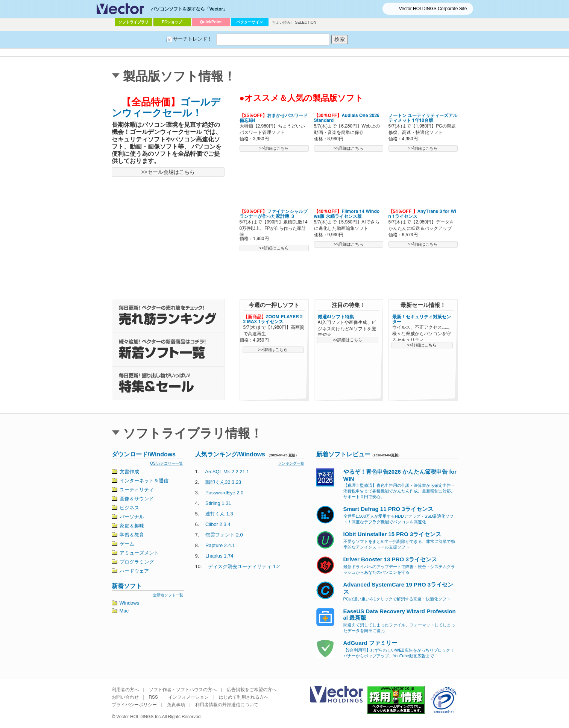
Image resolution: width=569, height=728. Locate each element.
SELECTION (306, 22)
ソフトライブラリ (134, 22)
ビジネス (129, 508)
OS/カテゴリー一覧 (166, 463)
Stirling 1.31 (218, 503)
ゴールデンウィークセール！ (166, 107)
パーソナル (132, 517)
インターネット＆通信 (144, 481)
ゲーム (127, 544)
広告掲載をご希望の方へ (252, 690)
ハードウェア (134, 571)
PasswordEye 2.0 (224, 493)
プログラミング (137, 562)
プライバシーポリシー (134, 705)
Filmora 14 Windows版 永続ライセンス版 (347, 214)
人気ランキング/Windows (230, 454)
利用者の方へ (125, 690)
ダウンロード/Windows (144, 454)
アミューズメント (139, 553)
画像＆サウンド (137, 499)
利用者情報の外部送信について (227, 705)
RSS (154, 697)
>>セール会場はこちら (168, 172)
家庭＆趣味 (132, 526)
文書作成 (129, 472)
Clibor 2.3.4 (218, 524)
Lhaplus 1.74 (219, 556)
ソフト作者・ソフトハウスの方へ (183, 690)
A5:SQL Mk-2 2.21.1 (227, 472)
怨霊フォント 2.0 (224, 535)
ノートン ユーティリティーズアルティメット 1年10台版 (423, 118)
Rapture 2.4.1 (220, 545)
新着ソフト (127, 586)
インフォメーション (188, 697)
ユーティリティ (137, 490)
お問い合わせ (125, 697)
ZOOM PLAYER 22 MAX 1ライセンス (273, 319)
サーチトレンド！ (193, 39)
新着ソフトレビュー (343, 454)
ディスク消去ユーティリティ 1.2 (244, 566)
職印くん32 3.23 (223, 482)
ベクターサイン (250, 22)
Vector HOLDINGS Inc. (139, 717)
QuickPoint (211, 22)
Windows (130, 603)
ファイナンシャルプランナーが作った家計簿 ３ (274, 214)
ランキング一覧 (291, 463)
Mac (124, 611)
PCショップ (172, 22)
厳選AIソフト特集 (336, 317)
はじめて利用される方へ (244, 697)
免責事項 (176, 705)
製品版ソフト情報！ (179, 76)
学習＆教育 (132, 535)
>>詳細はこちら (274, 148)
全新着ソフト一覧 (168, 595)
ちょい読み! (282, 22)
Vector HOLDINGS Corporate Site (433, 9)
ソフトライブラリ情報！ (193, 433)
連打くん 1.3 (219, 514)
